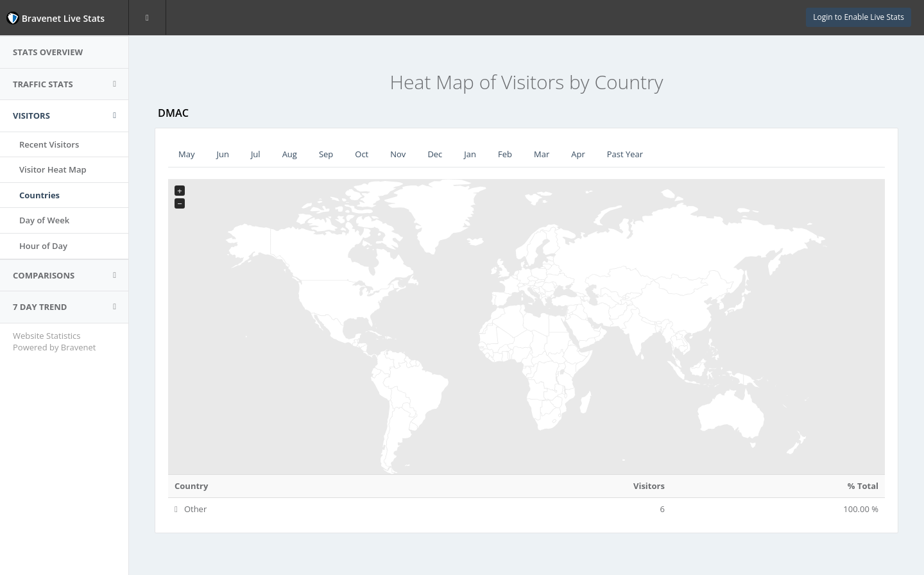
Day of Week (44, 220)
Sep (326, 154)
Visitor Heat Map (53, 169)
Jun (222, 154)
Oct (362, 154)
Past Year (625, 154)
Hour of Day (43, 246)
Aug (290, 154)
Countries (39, 195)
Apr (578, 154)
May (186, 154)
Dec (435, 154)
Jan (470, 154)
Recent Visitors (49, 144)
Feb (505, 154)
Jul (256, 154)
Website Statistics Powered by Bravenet (54, 342)
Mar (542, 154)
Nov (398, 154)
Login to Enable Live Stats (859, 17)
